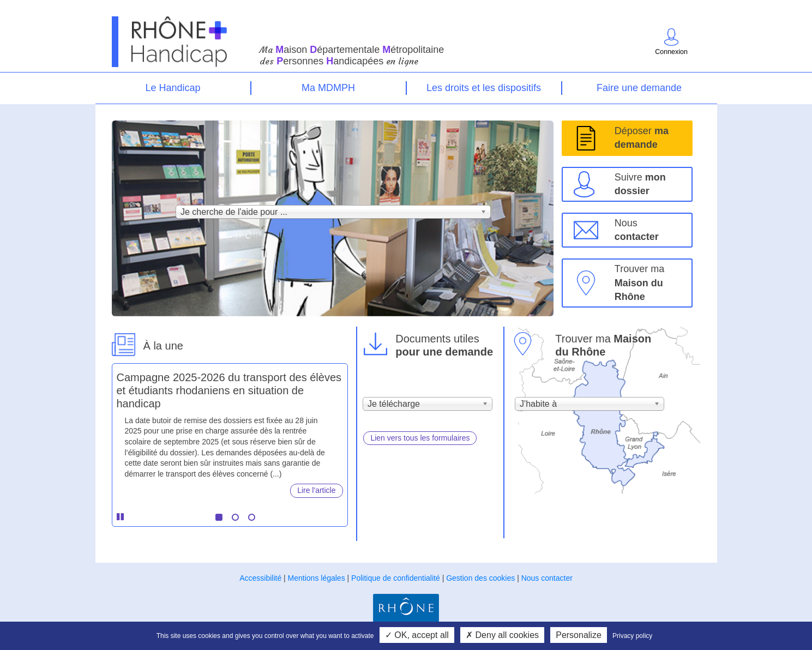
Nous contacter (547, 578)
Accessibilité (260, 578)
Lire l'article (316, 490)
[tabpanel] (230, 431)
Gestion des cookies (480, 578)
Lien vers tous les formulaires (420, 438)
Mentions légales (317, 578)
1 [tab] (219, 517)
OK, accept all (417, 635)
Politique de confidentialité (396, 578)
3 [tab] (251, 517)
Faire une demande (639, 88)
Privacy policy (632, 636)
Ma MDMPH (328, 88)
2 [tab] (235, 517)
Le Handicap (173, 88)
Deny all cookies (502, 635)
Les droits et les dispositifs (484, 88)
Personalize (579, 635)
